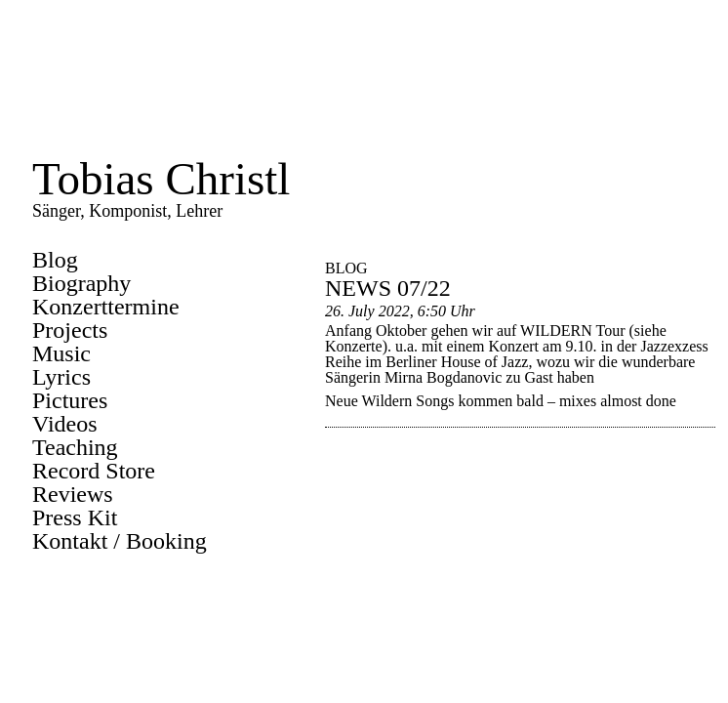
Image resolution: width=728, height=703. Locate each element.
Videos (65, 424)
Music (61, 353)
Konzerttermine (106, 307)
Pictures (70, 400)
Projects (70, 330)
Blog (55, 260)
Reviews (73, 494)
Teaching (75, 447)
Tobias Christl (161, 179)
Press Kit (75, 517)
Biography (81, 283)
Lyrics (61, 377)
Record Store (94, 471)
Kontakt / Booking (120, 541)
